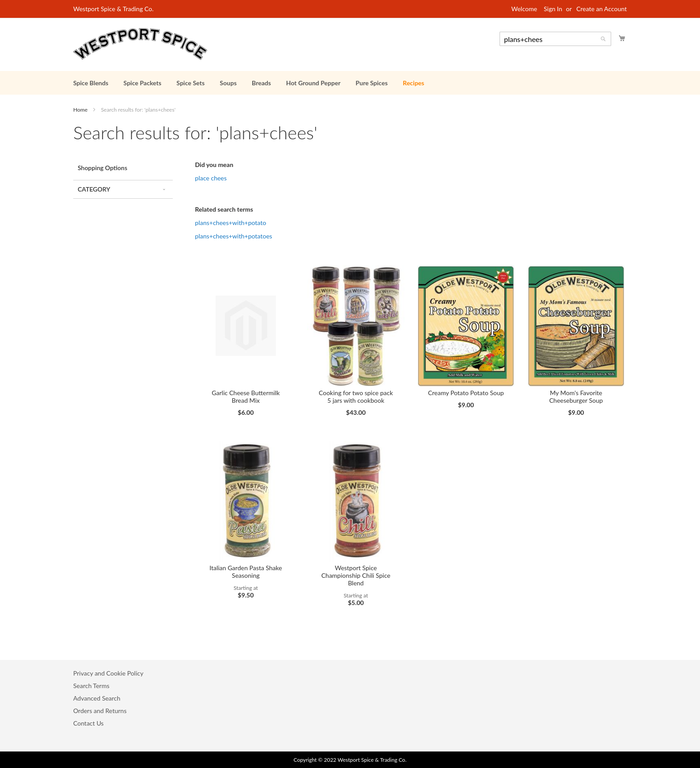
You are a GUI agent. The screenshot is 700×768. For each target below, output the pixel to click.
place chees (211, 178)
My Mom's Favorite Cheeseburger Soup (576, 397)
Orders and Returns (100, 711)
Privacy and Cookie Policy (108, 673)
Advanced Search (97, 698)
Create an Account (602, 9)
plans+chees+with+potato (231, 223)
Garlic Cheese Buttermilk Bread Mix (246, 397)
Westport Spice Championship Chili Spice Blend (356, 575)
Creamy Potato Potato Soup (466, 393)
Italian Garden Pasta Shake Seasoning (246, 572)
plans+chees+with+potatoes (234, 236)
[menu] (350, 83)
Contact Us (88, 723)
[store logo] (140, 44)
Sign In (553, 9)
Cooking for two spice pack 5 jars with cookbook (356, 397)
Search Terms (91, 686)
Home (81, 110)
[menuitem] (91, 83)
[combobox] (555, 39)
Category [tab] (94, 189)
